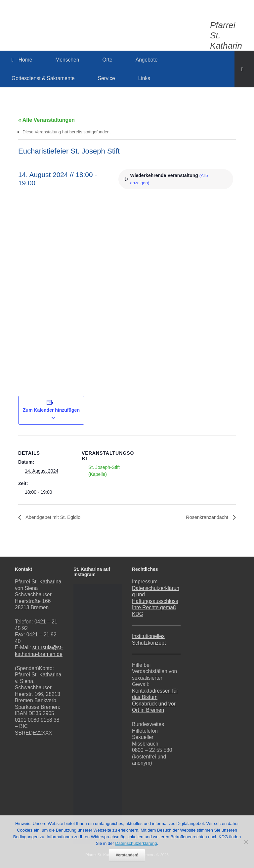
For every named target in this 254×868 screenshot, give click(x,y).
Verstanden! (127, 855)
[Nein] (246, 842)
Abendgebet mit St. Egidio (56, 517)
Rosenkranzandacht (205, 517)
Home (22, 60)
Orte (107, 60)
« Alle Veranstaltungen (46, 120)
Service (106, 78)
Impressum (145, 582)
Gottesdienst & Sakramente (43, 78)
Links (144, 78)
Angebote (147, 60)
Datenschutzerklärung (136, 843)
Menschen (67, 60)
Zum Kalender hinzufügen (51, 410)
